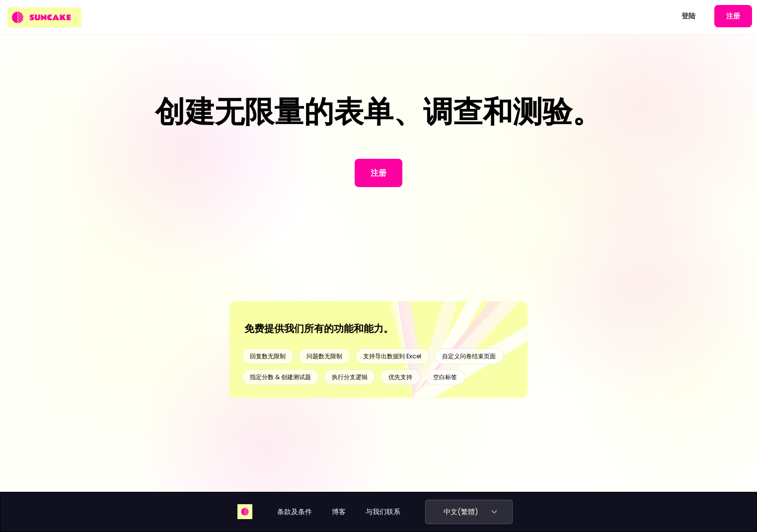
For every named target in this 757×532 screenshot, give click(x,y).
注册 (733, 16)
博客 (339, 512)
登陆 (688, 16)
